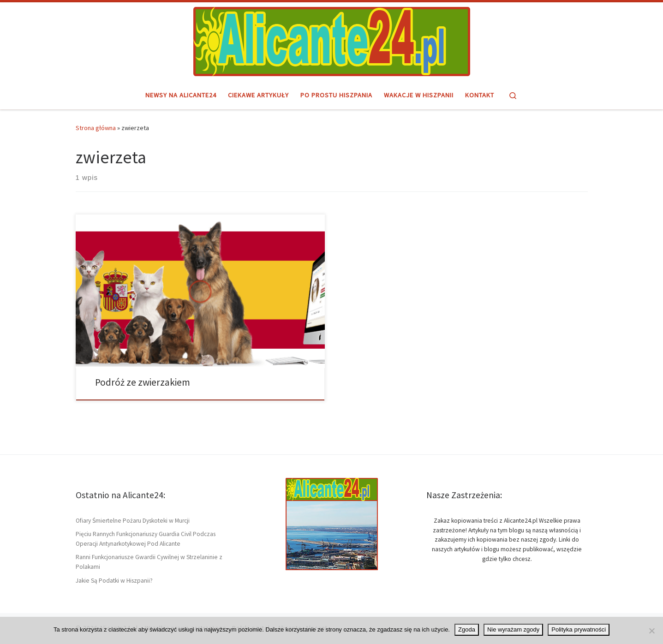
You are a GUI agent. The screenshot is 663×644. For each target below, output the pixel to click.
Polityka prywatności (579, 629)
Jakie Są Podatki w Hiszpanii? (114, 581)
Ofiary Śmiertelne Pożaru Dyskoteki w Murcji (133, 521)
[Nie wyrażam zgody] (651, 631)
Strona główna (96, 128)
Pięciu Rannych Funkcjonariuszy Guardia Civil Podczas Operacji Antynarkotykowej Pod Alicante (146, 539)
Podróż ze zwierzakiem (143, 382)
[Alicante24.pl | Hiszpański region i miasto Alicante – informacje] (332, 40)
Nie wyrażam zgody (513, 629)
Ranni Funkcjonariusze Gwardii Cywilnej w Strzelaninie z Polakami (149, 562)
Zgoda (467, 629)
